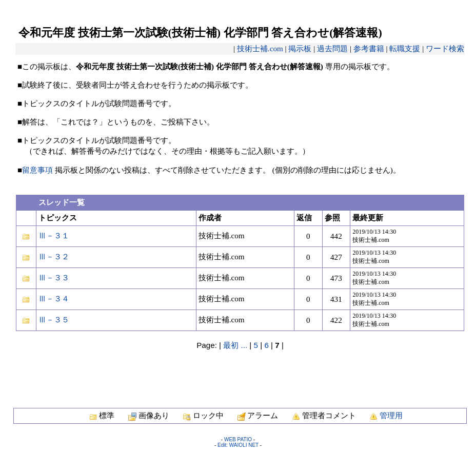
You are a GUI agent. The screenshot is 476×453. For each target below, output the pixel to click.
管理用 (391, 415)
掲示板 (300, 48)
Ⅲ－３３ (54, 277)
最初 (231, 345)
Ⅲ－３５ (54, 320)
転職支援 (405, 48)
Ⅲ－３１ (54, 235)
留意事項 (37, 170)
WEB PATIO (238, 439)
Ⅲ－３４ (54, 298)
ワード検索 (445, 48)
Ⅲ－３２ (54, 256)
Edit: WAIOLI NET (238, 445)
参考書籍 (369, 48)
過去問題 (332, 48)
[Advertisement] (240, 374)
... (244, 345)
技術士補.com (260, 48)
